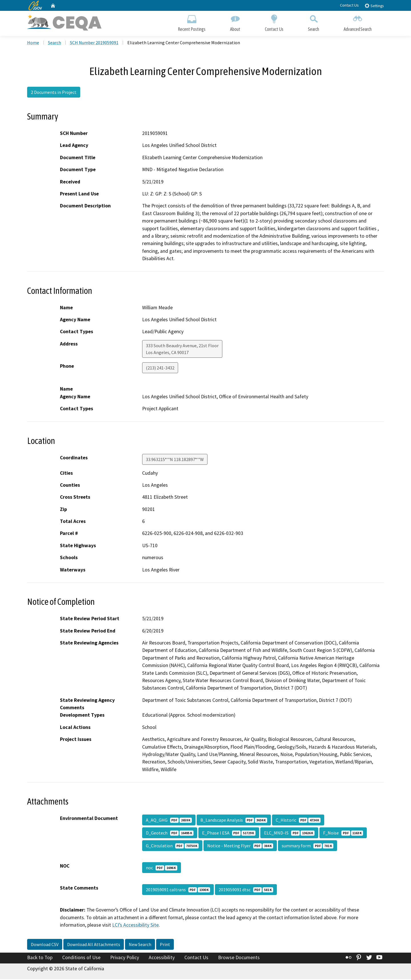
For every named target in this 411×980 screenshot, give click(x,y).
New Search (140, 945)
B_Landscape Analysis (234, 821)
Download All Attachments (94, 945)
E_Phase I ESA (229, 834)
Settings (374, 6)
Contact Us (349, 5)
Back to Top (40, 958)
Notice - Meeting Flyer (240, 846)
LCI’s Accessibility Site (135, 926)
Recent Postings (192, 22)
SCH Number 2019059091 (94, 43)
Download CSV (45, 945)
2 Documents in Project (54, 93)
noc (162, 868)
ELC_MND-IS (289, 834)
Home (33, 43)
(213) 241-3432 (160, 368)
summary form (308, 846)
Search (314, 22)
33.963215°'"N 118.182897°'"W (175, 460)
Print (165, 945)
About (235, 22)
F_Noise (343, 834)
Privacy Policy (125, 958)
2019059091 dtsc (246, 890)
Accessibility (162, 958)
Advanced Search (358, 22)
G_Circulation (172, 846)
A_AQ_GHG (169, 821)
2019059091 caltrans (178, 890)
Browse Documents (239, 958)
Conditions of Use (81, 958)
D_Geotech (170, 834)
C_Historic (298, 821)
